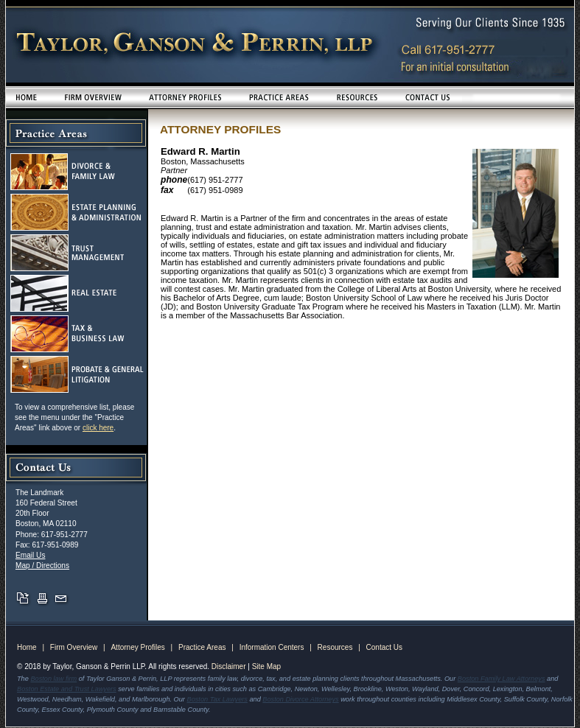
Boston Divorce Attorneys (300, 699)
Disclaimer (229, 666)
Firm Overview (74, 647)
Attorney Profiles (137, 647)
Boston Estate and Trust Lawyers (67, 689)
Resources (335, 647)
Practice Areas (202, 647)
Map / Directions (42, 566)
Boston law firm (53, 679)
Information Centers (272, 647)
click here (98, 428)
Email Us (30, 555)
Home (27, 647)
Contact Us (384, 647)
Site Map (266, 666)
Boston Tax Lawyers (217, 699)
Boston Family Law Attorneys (502, 679)
